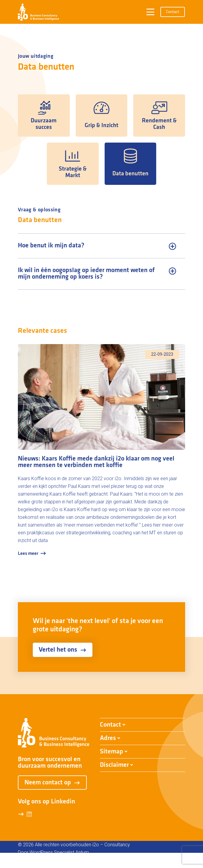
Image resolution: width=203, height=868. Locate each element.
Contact (173, 12)
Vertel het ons (63, 650)
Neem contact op (52, 783)
